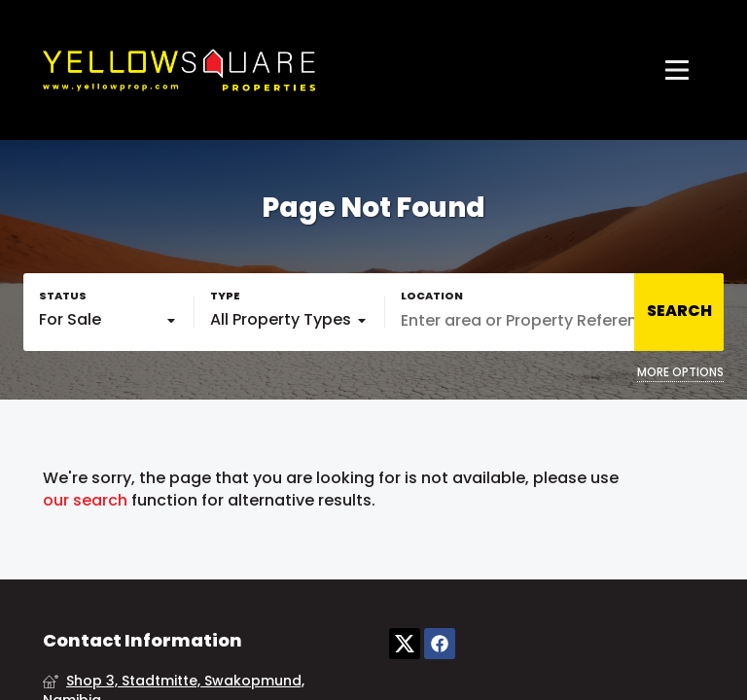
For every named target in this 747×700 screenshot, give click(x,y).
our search (85, 501)
